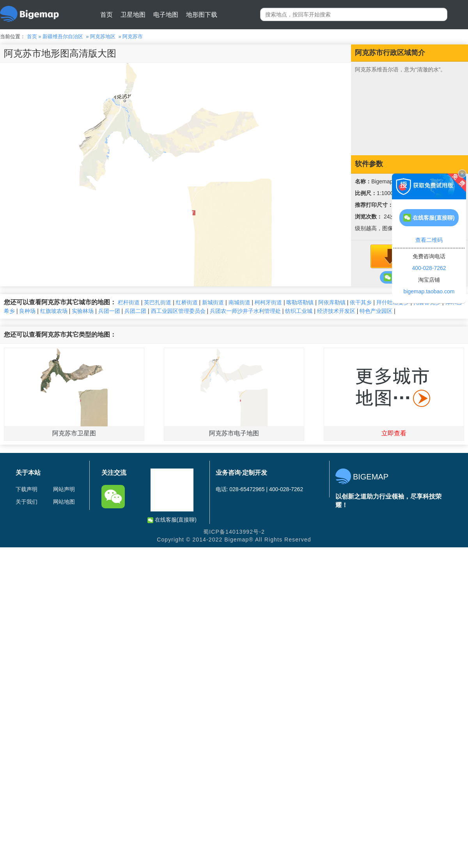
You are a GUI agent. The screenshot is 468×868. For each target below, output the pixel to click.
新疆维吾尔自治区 (63, 36)
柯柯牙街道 (268, 302)
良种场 (27, 311)
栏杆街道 (129, 302)
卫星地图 (133, 15)
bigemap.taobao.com (429, 291)
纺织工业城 (299, 311)
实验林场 (83, 311)
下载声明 (27, 489)
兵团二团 (135, 311)
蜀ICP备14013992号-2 (234, 532)
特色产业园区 (376, 311)
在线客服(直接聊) (172, 520)
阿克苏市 (133, 36)
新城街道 (213, 302)
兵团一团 (109, 311)
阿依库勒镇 (332, 302)
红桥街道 (187, 302)
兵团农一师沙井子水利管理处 (245, 311)
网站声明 (64, 489)
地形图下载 (202, 15)
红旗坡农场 (54, 311)
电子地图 (166, 15)
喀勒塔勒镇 (300, 302)
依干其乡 (361, 302)
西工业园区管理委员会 (178, 311)
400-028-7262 (429, 268)
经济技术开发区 (336, 311)
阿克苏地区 (103, 36)
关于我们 (27, 502)
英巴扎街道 (158, 302)
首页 (106, 15)
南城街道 (239, 302)
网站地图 (64, 502)
